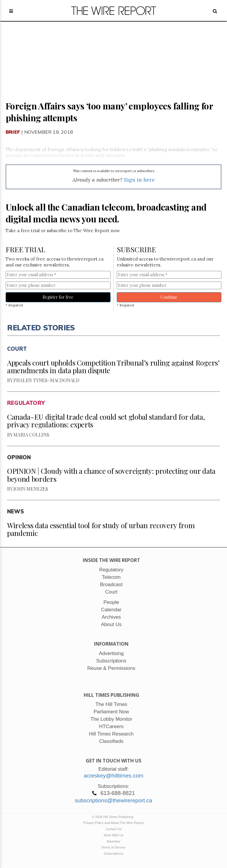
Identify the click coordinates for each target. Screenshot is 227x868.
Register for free (58, 297)
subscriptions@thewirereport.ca (113, 800)
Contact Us (113, 829)
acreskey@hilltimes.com (113, 776)
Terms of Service (113, 847)
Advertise (113, 841)
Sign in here (139, 180)
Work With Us (113, 835)
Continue (169, 297)
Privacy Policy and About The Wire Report (114, 823)
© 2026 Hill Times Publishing (113, 817)
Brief (13, 132)
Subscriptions (113, 854)
